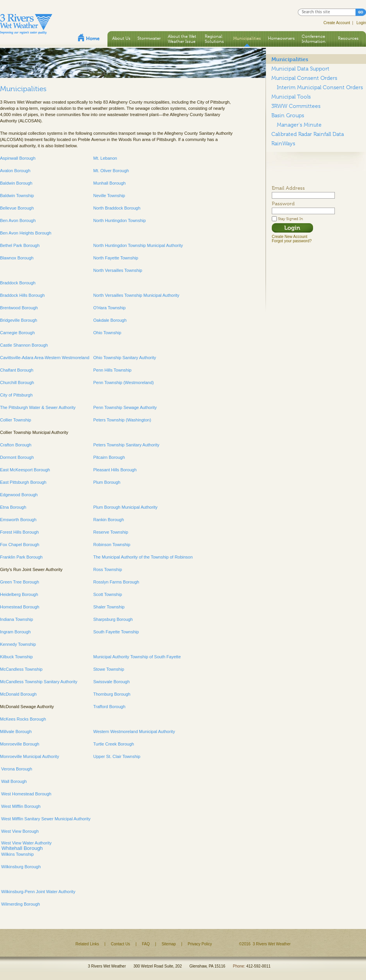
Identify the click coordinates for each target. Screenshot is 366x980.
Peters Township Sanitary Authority (126, 445)
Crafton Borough (16, 445)
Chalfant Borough (17, 370)
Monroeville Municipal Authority (30, 756)
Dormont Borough (17, 457)
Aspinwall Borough (18, 158)
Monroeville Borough (20, 744)
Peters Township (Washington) (122, 420)
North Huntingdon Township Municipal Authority (138, 245)
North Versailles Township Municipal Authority (136, 295)
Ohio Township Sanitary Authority (124, 358)
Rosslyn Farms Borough (116, 582)
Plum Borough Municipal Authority (125, 507)
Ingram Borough (15, 632)
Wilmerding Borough (20, 904)
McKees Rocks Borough (23, 719)
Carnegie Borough (17, 333)
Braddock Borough (18, 283)
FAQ (146, 944)
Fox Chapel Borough (20, 545)
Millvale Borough (16, 731)
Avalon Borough (15, 171)
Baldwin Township (17, 196)
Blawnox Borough (17, 258)
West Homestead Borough (26, 794)
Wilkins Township (17, 854)
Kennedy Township (18, 644)
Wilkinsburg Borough (20, 867)
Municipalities (247, 38)
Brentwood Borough (19, 308)
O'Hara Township (109, 308)
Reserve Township (111, 532)
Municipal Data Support (300, 69)
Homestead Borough (20, 607)
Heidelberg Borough (19, 594)
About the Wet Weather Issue (182, 39)
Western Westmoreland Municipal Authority (134, 731)
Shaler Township (109, 607)
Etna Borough (13, 507)
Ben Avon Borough (18, 220)
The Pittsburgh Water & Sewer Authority (38, 407)
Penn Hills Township (112, 370)
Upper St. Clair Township (117, 756)
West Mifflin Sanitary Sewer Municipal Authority (45, 819)
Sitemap (169, 944)
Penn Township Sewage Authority (125, 407)
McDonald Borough (18, 694)
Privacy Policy (200, 944)
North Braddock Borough (117, 208)
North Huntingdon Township (119, 220)
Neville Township (109, 196)
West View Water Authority (26, 843)
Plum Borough (107, 482)
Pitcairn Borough (109, 457)
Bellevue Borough (17, 208)
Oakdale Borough (110, 320)
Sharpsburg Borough (113, 619)
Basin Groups (288, 115)
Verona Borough (16, 769)
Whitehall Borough (21, 848)
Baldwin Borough (16, 183)
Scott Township (107, 594)
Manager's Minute (299, 125)
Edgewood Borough (19, 495)
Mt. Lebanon (105, 158)
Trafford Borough (109, 707)
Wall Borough (13, 781)
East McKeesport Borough (25, 470)
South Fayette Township (116, 632)
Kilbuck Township (16, 657)
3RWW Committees (296, 106)
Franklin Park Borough (21, 557)
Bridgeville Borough (18, 320)
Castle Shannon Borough (24, 345)
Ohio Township (107, 333)
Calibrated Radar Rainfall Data (308, 134)
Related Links (87, 944)
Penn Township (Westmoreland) (123, 382)
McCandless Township (21, 669)
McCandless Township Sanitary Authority (39, 682)
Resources (348, 38)
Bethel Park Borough (20, 245)
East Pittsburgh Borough (23, 482)
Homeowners (281, 38)
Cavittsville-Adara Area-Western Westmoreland (45, 358)
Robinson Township (112, 545)
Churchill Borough (17, 382)
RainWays (283, 143)
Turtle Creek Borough (113, 744)
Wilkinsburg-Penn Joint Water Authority (38, 892)
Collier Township (16, 420)
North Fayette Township (115, 258)
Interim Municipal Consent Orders (320, 87)
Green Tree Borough (19, 582)
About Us (121, 38)
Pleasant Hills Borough (115, 470)
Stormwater (149, 38)
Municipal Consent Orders (304, 78)
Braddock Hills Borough (22, 295)
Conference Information (314, 39)
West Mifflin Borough (20, 806)
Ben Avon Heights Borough (26, 233)
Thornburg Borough (112, 694)
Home (89, 37)
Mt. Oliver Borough (111, 171)
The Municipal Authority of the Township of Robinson (143, 557)
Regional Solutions (214, 39)
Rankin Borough (108, 520)
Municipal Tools (291, 97)
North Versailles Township (118, 270)
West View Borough (19, 831)
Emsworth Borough (18, 520)
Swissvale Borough (111, 682)
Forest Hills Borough (19, 532)
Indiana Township (17, 619)
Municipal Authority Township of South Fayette (137, 657)
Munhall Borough (109, 183)
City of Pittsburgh (16, 395)
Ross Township (107, 569)
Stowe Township (108, 669)
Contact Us (121, 944)
